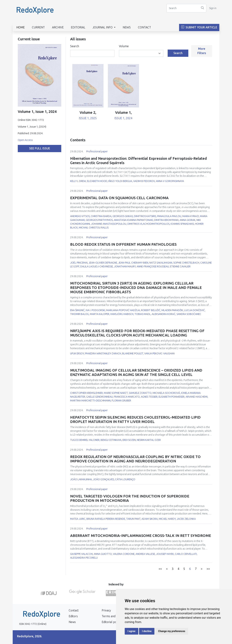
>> (208, 569)
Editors (73, 616)
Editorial (78, 27)
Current (38, 27)
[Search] (183, 8)
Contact (144, 27)
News (127, 27)
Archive (58, 27)
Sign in (213, 8)
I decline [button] (147, 631)
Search (75, 46)
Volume (124, 46)
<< (160, 569)
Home (20, 27)
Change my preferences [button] (172, 631)
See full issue (40, 148)
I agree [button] (131, 631)
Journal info (103, 27)
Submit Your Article (199, 27)
